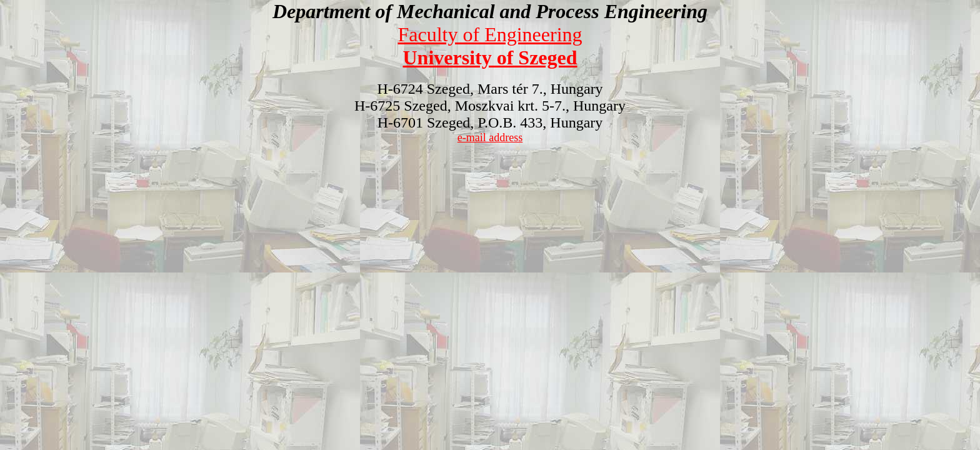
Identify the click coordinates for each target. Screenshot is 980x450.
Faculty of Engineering (490, 34)
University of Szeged (490, 57)
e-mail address (490, 137)
